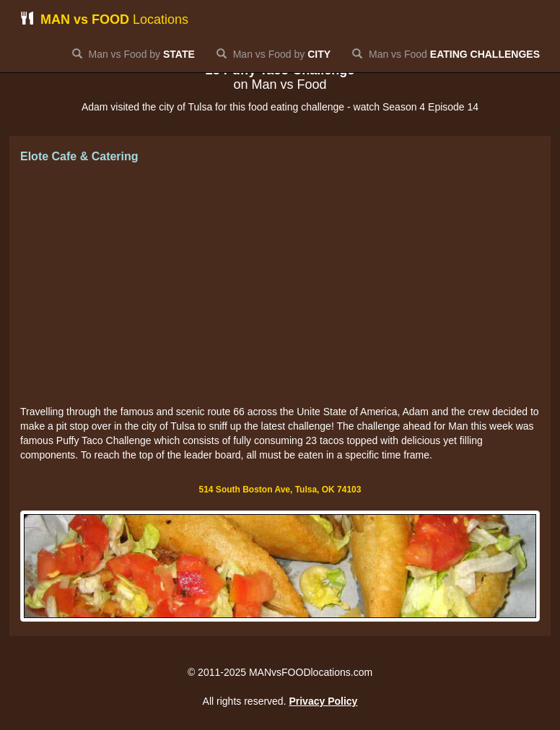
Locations (104, 19)
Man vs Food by (134, 54)
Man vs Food (446, 54)
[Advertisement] (280, 285)
